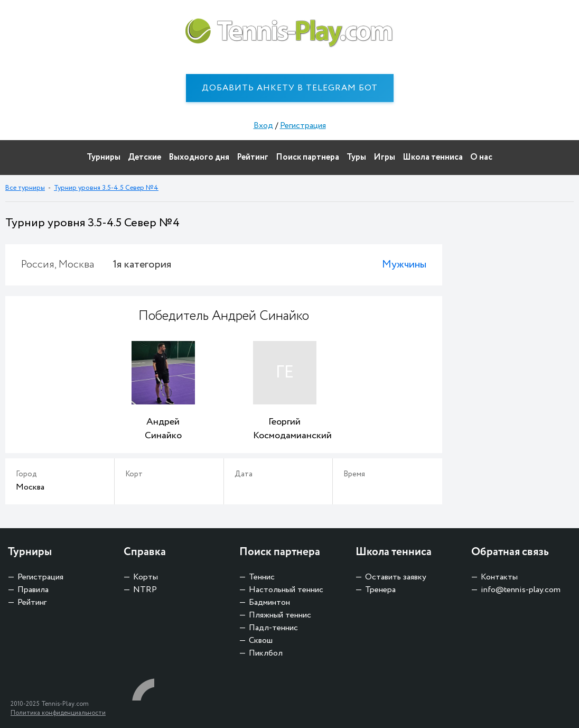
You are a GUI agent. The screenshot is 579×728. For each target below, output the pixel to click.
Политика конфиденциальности (58, 713)
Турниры (104, 157)
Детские (144, 157)
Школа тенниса (433, 157)
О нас (481, 157)
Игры (384, 157)
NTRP (145, 590)
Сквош (261, 641)
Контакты (499, 577)
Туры (356, 157)
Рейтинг (253, 157)
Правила (33, 590)
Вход (263, 126)
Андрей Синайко (163, 429)
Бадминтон (269, 602)
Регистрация (303, 126)
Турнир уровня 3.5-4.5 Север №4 (106, 188)
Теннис (262, 577)
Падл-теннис (273, 628)
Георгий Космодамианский (285, 429)
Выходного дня (199, 157)
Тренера (380, 590)
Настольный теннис (286, 590)
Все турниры (25, 188)
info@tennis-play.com (521, 590)
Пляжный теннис (280, 615)
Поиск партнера (307, 157)
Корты (146, 577)
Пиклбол (266, 653)
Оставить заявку (396, 577)
